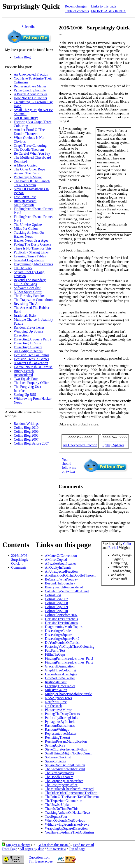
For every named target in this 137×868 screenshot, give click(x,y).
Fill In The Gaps (25, 284)
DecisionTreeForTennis (61, 619)
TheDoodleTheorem (59, 777)
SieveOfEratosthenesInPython (66, 749)
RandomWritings (57, 730)
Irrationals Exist (25, 316)
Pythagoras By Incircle (30, 90)
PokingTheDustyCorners (62, 714)
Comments (19, 567)
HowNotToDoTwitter (60, 678)
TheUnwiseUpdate (58, 805)
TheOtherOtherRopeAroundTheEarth (71, 793)
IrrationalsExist (56, 682)
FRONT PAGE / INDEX (108, 11)
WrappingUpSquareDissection (66, 828)
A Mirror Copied (26, 165)
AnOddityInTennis (58, 567)
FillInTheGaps (55, 654)
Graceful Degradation (29, 260)
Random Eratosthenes (29, 327)
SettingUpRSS (55, 745)
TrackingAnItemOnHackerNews (68, 813)
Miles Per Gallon (26, 229)
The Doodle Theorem (29, 149)
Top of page (77, 849)
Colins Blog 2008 (26, 435)
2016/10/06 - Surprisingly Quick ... (20, 560)
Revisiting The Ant (27, 304)
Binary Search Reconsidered (24, 373)
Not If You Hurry (26, 118)
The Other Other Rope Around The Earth (30, 171)
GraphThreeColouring (60, 670)
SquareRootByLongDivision (65, 765)
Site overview (56, 849)
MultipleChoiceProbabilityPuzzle (68, 694)
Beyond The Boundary (30, 280)
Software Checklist (27, 288)
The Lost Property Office (31, 383)
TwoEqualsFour (56, 816)
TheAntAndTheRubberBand (65, 769)
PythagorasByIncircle (60, 722)
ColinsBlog (53, 595)
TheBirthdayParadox (59, 773)
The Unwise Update (28, 225)
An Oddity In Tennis (28, 351)
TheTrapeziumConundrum (63, 801)
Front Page (9, 849)
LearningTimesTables (60, 686)
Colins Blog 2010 (26, 428)
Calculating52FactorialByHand (67, 591)
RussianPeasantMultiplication (66, 741)
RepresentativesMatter (61, 733)
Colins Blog (22, 57)
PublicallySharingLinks (61, 718)
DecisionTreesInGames (61, 623)
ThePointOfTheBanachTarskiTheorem (72, 797)
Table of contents (77, 11)
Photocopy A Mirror (28, 177)
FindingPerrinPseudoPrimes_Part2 (69, 662)
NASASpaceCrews (58, 698)
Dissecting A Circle (27, 343)
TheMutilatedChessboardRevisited (69, 789)
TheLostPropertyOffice (61, 785)
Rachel (113, 548)
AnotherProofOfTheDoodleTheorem (71, 575)
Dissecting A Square (28, 347)
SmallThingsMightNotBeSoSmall (69, 753)
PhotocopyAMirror (58, 710)
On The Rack (23, 268)
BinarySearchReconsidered (64, 587)
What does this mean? (54, 845)
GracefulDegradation (60, 666)
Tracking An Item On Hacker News (29, 234)
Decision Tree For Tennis (32, 355)
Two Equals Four (26, 379)
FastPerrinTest (55, 650)
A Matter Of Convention (31, 363)
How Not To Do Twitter (31, 98)
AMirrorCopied (56, 560)
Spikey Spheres (113, 445)
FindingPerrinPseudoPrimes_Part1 (69, 658)
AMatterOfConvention (61, 556)
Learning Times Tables (30, 256)
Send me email (83, 845)
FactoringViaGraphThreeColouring (70, 646)
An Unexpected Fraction (31, 74)
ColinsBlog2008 (56, 603)
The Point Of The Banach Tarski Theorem (32, 183)
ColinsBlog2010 (56, 611)
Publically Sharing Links (31, 252)
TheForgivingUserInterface (64, 781)
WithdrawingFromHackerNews (67, 824)
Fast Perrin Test (25, 197)
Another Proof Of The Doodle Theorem (29, 132)
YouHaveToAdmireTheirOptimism (69, 832)
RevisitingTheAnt (57, 737)
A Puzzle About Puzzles (31, 94)
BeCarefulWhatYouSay (61, 579)
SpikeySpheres (55, 761)
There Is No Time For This (33, 248)
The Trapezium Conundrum (33, 300)
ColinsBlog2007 (56, 599)
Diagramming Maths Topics (33, 264)
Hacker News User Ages (31, 240)
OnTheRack (53, 706)
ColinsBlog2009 (56, 607)
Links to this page (104, 6)
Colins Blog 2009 (26, 431)
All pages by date (32, 849)
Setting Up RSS (25, 395)
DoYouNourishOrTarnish (63, 643)
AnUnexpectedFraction (61, 571)
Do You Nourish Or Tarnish (33, 367)
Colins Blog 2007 (26, 439)
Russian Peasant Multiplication (25, 203)
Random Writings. (27, 424)
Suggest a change (18, 845)
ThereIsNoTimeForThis (61, 809)
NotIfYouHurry (56, 702)
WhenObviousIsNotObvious (65, 820)
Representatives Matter (30, 86)
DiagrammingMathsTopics (64, 627)
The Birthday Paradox (29, 296)
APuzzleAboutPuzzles (61, 563)
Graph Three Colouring (30, 146)
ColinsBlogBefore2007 (61, 615)
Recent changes (76, 6)
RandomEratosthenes (60, 726)
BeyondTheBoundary (60, 583)
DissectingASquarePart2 (62, 639)
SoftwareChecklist (58, 757)
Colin (127, 544)
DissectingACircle (58, 631)
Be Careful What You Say (32, 153)
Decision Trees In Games (31, 359)
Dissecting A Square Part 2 (33, 339)
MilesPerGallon (56, 690)
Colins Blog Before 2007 (31, 443)
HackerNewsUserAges (61, 674)
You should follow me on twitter (69, 466)
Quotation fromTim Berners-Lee (41, 859)
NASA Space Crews (28, 292)
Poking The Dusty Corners (32, 244)
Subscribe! (29, 27)
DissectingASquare (58, 635)
